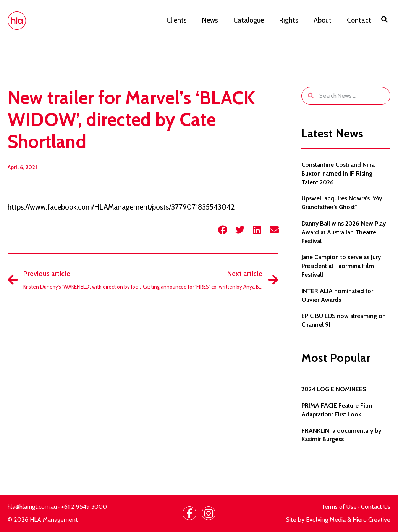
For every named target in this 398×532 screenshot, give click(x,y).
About (323, 20)
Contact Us (376, 507)
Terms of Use (339, 507)
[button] (385, 19)
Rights (289, 20)
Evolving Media (326, 520)
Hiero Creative (371, 520)
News (210, 20)
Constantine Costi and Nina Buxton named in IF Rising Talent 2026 (338, 173)
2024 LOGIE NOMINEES (334, 389)
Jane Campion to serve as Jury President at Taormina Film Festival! (341, 266)
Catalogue (249, 20)
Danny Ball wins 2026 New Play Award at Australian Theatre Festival (344, 232)
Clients (177, 20)
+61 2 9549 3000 (84, 507)
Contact (359, 20)
